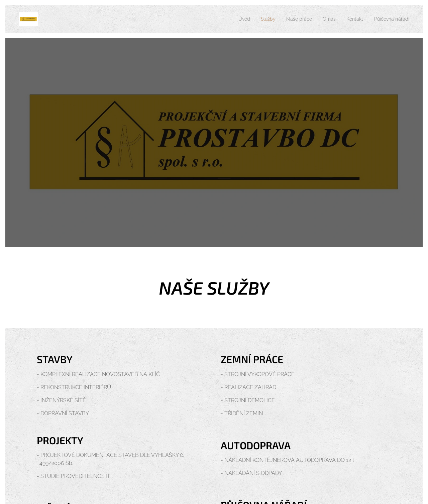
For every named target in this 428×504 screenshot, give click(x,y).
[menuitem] (234, 19)
